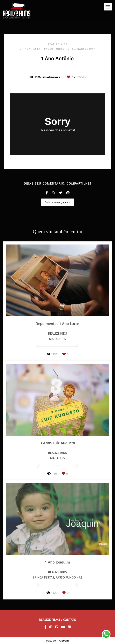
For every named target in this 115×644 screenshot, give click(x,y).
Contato (70, 620)
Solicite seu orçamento (57, 202)
